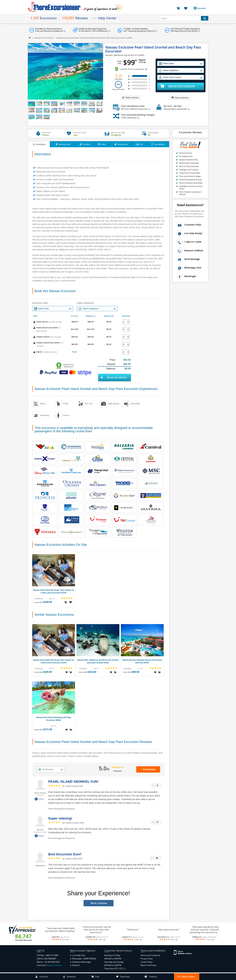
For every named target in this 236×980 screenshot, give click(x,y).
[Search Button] (205, 18)
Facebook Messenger (81, 962)
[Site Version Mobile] (184, 952)
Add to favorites (180, 98)
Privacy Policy (147, 959)
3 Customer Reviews (190, 132)
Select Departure (85, 303)
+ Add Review (148, 769)
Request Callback (54, 965)
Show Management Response (62, 809)
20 (157, 858)
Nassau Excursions (44, 38)
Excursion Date (40, 303)
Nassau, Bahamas (114, 55)
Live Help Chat (78, 955)
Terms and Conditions (150, 955)
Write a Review (130, 97)
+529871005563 (89, 959)
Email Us (75, 965)
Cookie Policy (147, 962)
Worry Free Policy (148, 965)
